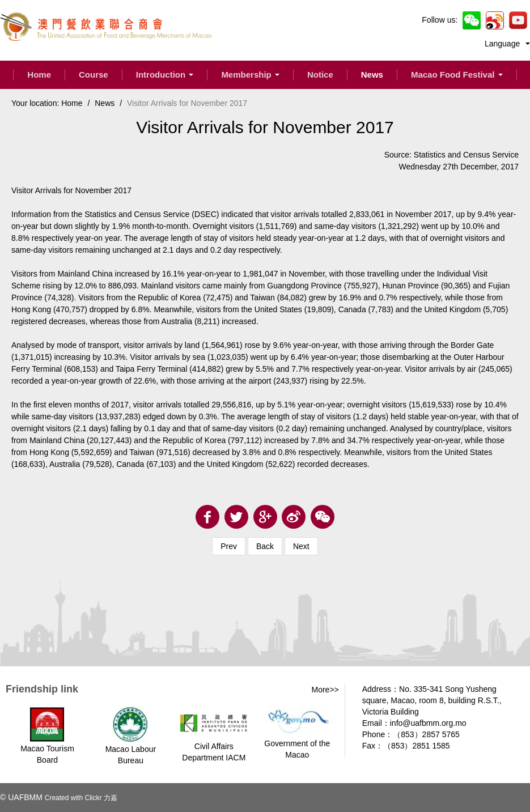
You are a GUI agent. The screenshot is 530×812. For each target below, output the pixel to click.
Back (265, 546)
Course (94, 75)
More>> (325, 690)
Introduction (165, 75)
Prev (229, 546)
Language (507, 44)
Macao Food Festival (457, 75)
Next (301, 546)
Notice (320, 75)
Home (39, 75)
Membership (250, 75)
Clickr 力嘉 (101, 798)
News (372, 75)
